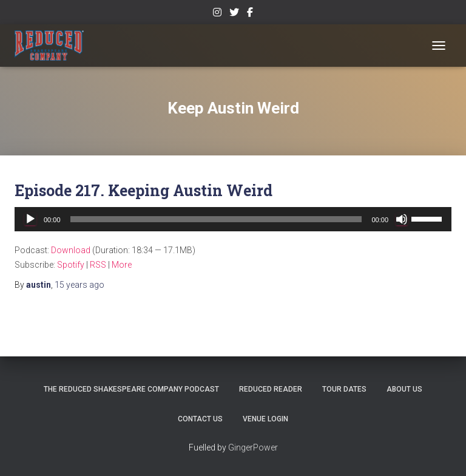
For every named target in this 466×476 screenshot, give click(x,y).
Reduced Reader (271, 389)
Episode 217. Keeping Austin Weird (144, 190)
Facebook (250, 14)
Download (71, 250)
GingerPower (253, 447)
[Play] (30, 219)
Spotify (71, 265)
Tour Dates (344, 389)
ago (79, 285)
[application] (233, 219)
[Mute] (402, 219)
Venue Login (265, 419)
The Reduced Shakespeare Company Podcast (131, 389)
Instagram (217, 14)
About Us (404, 389)
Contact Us (200, 419)
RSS (98, 265)
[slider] (216, 219)
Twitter (234, 14)
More (122, 265)
